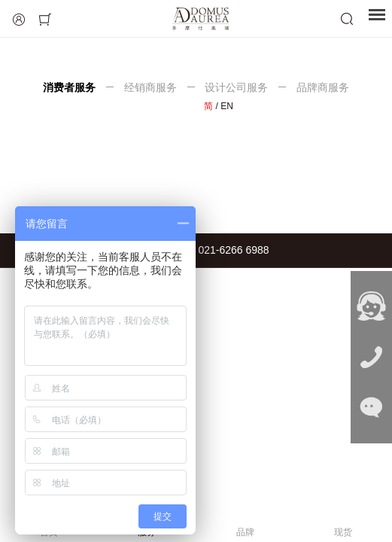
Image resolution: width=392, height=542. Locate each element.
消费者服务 (71, 87)
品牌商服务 (321, 87)
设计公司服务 (237, 87)
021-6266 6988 (233, 250)
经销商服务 (150, 87)
